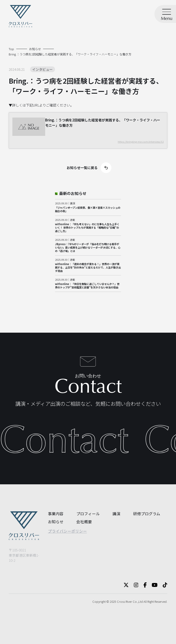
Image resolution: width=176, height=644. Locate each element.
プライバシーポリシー (67, 531)
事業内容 (56, 514)
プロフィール (88, 514)
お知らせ (56, 522)
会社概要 (84, 522)
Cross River (124, 602)
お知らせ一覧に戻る (89, 168)
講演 (116, 514)
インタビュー (42, 69)
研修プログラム (147, 514)
